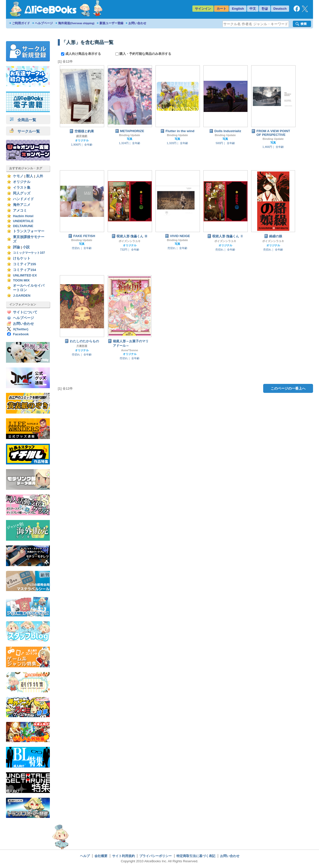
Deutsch (280, 9)
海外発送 (76, 23)
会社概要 (101, 856)
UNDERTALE (23, 221)
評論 (16, 247)
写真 (130, 139)
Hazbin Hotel (23, 216)
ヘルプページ (44, 23)
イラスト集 (22, 188)
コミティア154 (25, 270)
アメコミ (20, 211)
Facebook (21, 334)
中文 (253, 9)
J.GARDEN (22, 296)
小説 (26, 247)
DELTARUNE (23, 226)
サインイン (203, 9)
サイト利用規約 (123, 856)
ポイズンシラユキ (130, 241)
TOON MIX (21, 280)
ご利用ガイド (21, 23)
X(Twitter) (21, 329)
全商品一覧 (23, 120)
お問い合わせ (137, 23)
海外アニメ (22, 205)
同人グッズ (22, 193)
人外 (40, 176)
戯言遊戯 (82, 136)
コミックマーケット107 (29, 253)
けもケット (22, 258)
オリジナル (22, 182)
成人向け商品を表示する (81, 54)
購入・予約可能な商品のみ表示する (143, 54)
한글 (265, 9)
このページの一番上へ (288, 388)
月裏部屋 (82, 346)
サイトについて (25, 312)
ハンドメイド (23, 199)
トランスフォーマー (29, 231)
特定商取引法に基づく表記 (196, 856)
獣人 (30, 176)
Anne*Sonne (130, 350)
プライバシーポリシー (156, 856)
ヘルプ (85, 856)
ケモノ (18, 176)
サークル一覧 (25, 131)
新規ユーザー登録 (111, 23)
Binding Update (130, 135)
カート (221, 9)
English (238, 9)
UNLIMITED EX (25, 275)
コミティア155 (25, 264)
